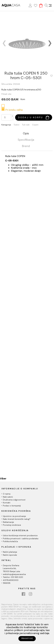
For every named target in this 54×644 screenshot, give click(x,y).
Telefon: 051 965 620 (13, 577)
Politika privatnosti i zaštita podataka (21, 538)
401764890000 (11, 580)
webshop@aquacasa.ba (14, 574)
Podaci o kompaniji (12, 506)
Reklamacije (8, 522)
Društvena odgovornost (14, 500)
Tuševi (16, 125)
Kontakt (7, 503)
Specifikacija (26, 140)
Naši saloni (8, 497)
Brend (26, 146)
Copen (35, 125)
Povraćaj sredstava (12, 525)
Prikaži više (6, 94)
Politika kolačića (10, 541)
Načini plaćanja (10, 552)
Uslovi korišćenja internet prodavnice (20, 535)
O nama (7, 494)
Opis (26, 133)
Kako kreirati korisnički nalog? (17, 519)
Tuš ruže (26, 125)
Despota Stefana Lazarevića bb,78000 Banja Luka (11, 568)
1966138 (7, 583)
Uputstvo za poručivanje (14, 516)
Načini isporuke (10, 555)
